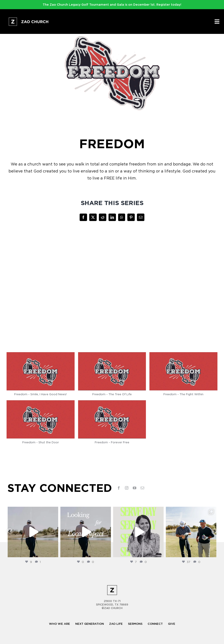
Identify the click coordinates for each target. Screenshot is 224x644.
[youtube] (135, 488)
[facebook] (119, 488)
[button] (41, 376)
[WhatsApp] (122, 217)
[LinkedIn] (112, 217)
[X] (93, 217)
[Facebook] (83, 217)
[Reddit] (103, 217)
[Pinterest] (131, 217)
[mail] (142, 488)
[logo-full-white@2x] (29, 19)
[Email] (141, 217)
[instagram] (127, 488)
